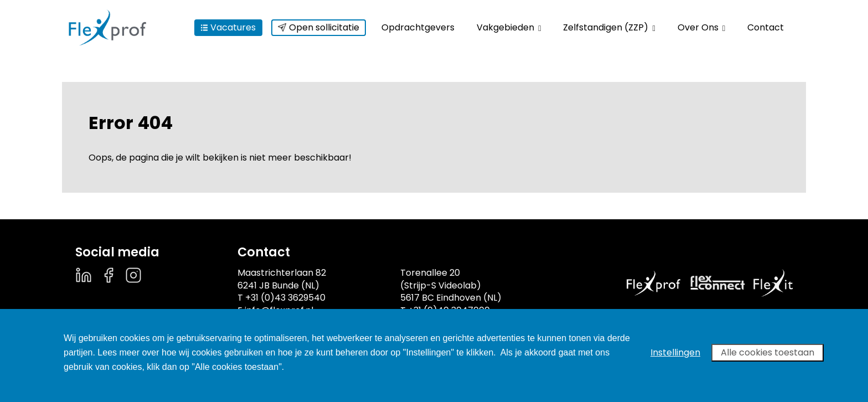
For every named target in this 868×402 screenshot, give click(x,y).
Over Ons (701, 27)
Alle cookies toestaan (768, 352)
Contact (766, 27)
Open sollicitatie (319, 27)
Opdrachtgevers (418, 27)
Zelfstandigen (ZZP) (609, 27)
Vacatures (228, 27)
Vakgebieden (509, 27)
